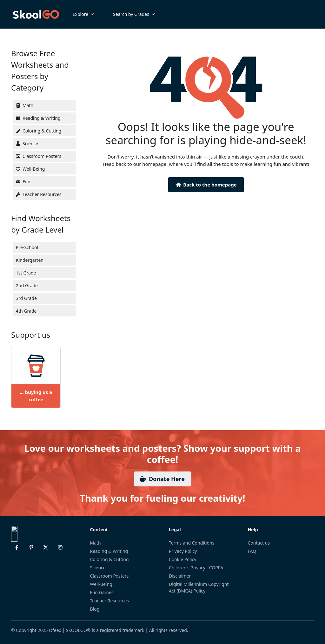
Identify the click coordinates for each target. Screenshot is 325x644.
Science (98, 568)
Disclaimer (180, 576)
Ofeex (55, 630)
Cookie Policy (182, 559)
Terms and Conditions (192, 543)
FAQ (252, 551)
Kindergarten (30, 260)
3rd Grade (26, 298)
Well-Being (101, 584)
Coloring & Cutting (109, 559)
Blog (95, 609)
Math (96, 543)
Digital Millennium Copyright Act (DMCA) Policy (199, 587)
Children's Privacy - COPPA (196, 568)
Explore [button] (84, 14)
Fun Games (102, 592)
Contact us (259, 543)
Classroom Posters (109, 576)
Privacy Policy (183, 551)
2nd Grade (27, 285)
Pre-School (27, 247)
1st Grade (26, 273)
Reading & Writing (109, 551)
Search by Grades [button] (134, 14)
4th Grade (26, 311)
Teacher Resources (110, 601)
